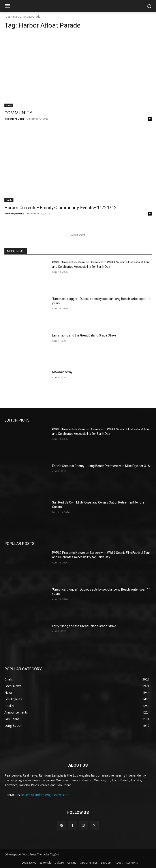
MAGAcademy (62, 372)
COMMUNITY (18, 113)
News (9, 105)
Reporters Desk (14, 119)
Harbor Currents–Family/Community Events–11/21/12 (61, 208)
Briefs (9, 200)
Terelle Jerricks (14, 213)
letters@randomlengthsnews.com (45, 795)
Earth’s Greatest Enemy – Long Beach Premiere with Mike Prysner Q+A (101, 466)
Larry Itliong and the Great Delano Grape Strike (84, 335)
